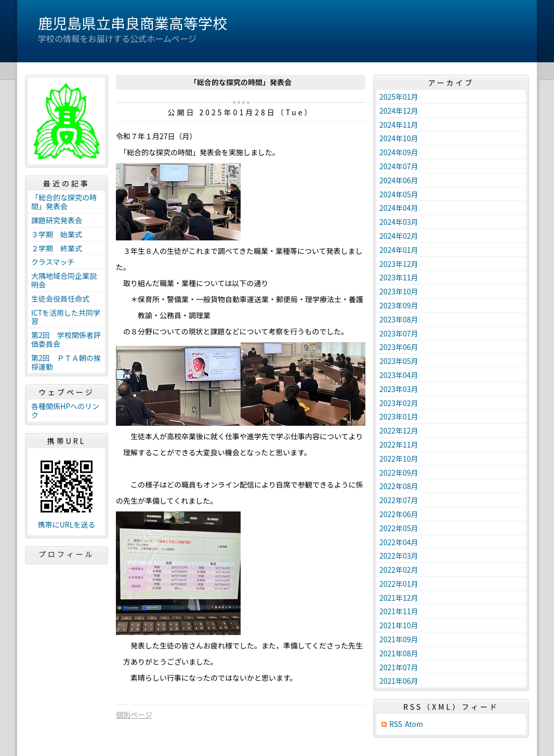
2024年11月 (399, 125)
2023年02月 (399, 403)
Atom (414, 724)
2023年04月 (399, 375)
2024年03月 (399, 222)
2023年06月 (399, 347)
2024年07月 (399, 166)
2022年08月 (399, 486)
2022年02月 (399, 570)
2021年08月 (399, 653)
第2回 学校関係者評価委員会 (66, 339)
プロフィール (67, 554)
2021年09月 (399, 639)
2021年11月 (399, 611)
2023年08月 (399, 319)
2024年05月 (399, 194)
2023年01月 (399, 416)
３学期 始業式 (57, 234)
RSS (396, 724)
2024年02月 (399, 236)
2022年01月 (399, 584)
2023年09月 (399, 305)
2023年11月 (399, 277)
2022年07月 (399, 500)
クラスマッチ (53, 262)
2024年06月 (399, 180)
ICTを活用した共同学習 (66, 317)
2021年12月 (399, 598)
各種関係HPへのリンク (65, 410)
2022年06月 (399, 514)
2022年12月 (399, 430)
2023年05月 (399, 361)
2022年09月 (399, 473)
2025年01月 (399, 97)
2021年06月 (399, 681)
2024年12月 (399, 111)
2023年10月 (399, 291)
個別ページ (134, 714)
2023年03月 (399, 389)
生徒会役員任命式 (60, 299)
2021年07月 (399, 667)
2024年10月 (399, 138)
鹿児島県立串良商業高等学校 (133, 23)
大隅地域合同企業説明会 (64, 280)
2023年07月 (399, 333)
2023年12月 (399, 264)
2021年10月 (399, 625)
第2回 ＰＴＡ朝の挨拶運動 (66, 362)
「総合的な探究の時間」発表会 (64, 202)
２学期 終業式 (57, 248)
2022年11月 (399, 444)
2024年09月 (399, 152)
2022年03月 (399, 556)
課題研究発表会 (57, 220)
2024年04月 (399, 208)
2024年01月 (399, 250)
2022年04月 (399, 542)
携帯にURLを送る (67, 525)
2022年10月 (399, 458)
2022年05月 (399, 528)
